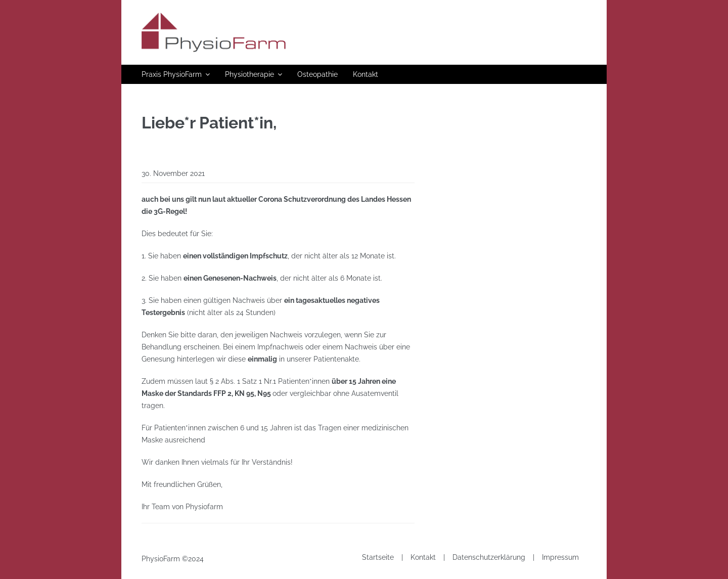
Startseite (378, 557)
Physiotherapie (249, 74)
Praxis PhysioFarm (172, 74)
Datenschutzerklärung (489, 557)
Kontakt (366, 74)
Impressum (560, 557)
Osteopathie (317, 74)
